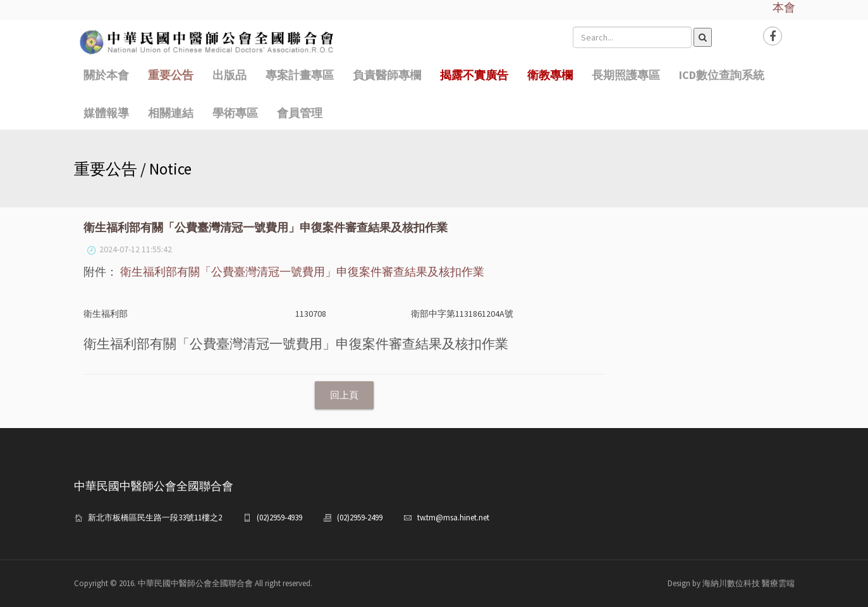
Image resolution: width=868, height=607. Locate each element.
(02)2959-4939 (279, 518)
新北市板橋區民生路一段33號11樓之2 (155, 518)
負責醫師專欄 (387, 75)
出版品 (229, 75)
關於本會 (106, 75)
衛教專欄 (550, 75)
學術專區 (235, 113)
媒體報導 (106, 113)
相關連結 (171, 113)
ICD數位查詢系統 (722, 75)
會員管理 (300, 113)
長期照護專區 (626, 75)
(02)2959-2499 (360, 518)
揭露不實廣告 (474, 75)
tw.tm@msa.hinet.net (453, 518)
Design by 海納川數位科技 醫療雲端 (731, 583)
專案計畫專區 (300, 75)
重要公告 (171, 75)
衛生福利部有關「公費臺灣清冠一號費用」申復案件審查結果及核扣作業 (302, 272)
